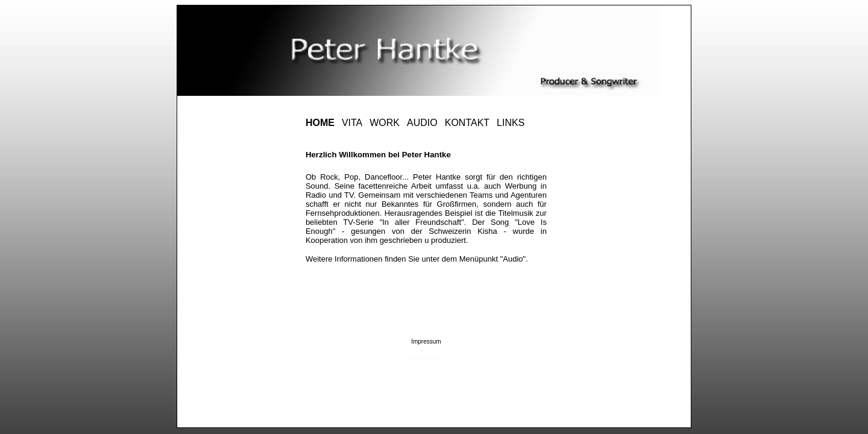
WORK (385, 123)
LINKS (511, 123)
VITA (352, 123)
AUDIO (422, 123)
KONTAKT (467, 123)
